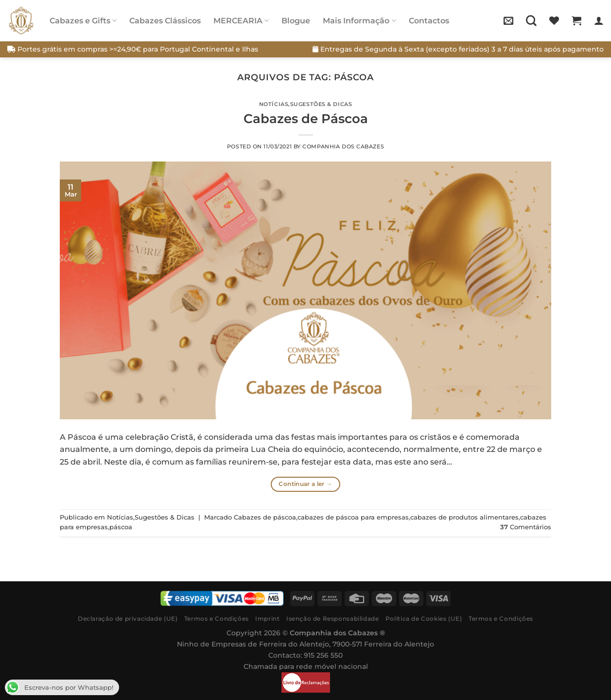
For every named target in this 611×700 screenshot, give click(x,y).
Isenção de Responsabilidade (333, 619)
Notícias (274, 104)
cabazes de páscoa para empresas (353, 517)
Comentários (526, 527)
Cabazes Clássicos (165, 21)
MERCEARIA (241, 21)
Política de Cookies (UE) (424, 619)
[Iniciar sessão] (599, 20)
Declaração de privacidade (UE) (128, 619)
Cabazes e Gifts (83, 21)
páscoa (121, 527)
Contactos (429, 21)
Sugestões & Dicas (321, 104)
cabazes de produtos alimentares (464, 517)
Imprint (267, 619)
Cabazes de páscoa (265, 517)
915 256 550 (323, 655)
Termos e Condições (217, 619)
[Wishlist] (554, 20)
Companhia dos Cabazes (343, 146)
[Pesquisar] (531, 20)
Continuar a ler (305, 484)
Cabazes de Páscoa (306, 118)
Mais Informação (359, 21)
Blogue (296, 21)
